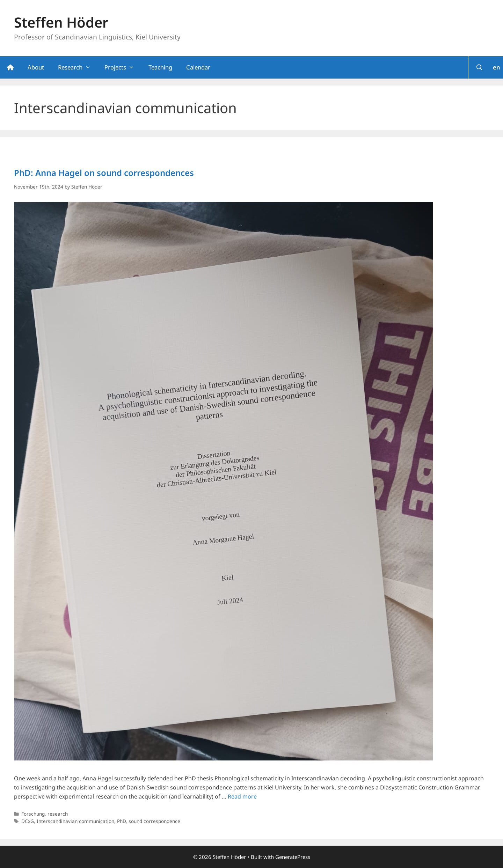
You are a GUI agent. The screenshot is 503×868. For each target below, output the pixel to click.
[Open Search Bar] (479, 67)
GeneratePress (293, 857)
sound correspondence (154, 821)
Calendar (198, 67)
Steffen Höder (61, 22)
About (36, 67)
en (497, 67)
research (58, 814)
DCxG (28, 821)
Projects (123, 67)
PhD (121, 821)
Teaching (160, 67)
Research (78, 67)
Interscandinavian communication (75, 821)
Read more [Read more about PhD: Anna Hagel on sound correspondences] (242, 796)
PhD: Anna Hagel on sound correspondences (104, 173)
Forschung (33, 814)
